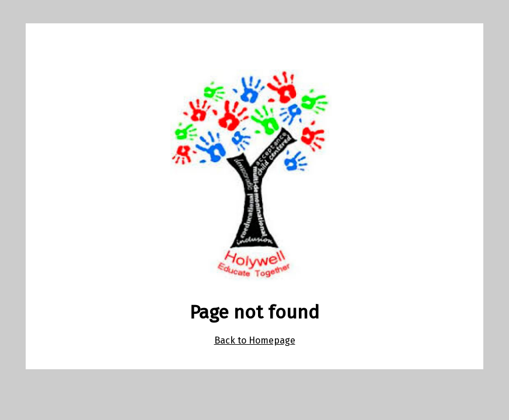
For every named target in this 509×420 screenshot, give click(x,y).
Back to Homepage (255, 340)
